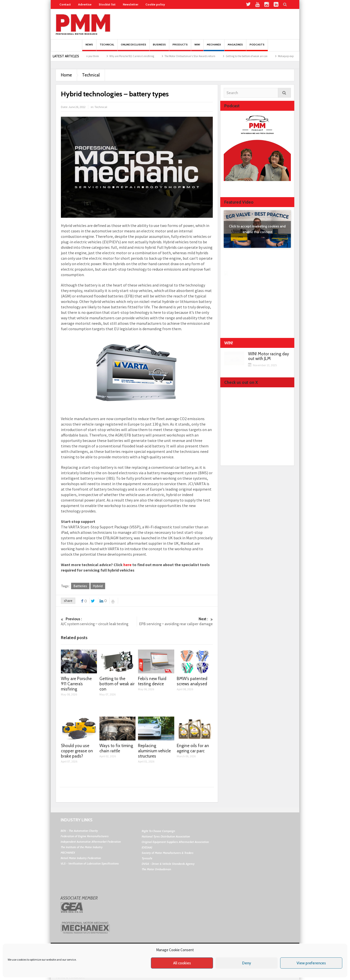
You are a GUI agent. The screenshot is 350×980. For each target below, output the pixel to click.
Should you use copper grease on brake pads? (77, 751)
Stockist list (107, 4)
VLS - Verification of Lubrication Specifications (90, 863)
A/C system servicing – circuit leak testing (99, 621)
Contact (65, 4)
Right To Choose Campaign (158, 831)
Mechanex (214, 47)
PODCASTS (257, 47)
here (127, 565)
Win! (197, 47)
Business (159, 47)
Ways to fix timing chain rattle (116, 748)
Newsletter (131, 4)
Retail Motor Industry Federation (81, 858)
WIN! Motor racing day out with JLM (269, 356)
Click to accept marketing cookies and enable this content (257, 229)
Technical (107, 47)
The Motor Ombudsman (156, 869)
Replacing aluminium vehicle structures (154, 751)
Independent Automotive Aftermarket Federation (91, 842)
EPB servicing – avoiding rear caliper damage (175, 621)
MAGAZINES (235, 47)
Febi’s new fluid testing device (152, 681)
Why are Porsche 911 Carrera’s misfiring (142, 56)
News (89, 47)
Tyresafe (147, 858)
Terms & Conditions (70, 978)
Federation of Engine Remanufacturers (85, 836)
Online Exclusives (133, 47)
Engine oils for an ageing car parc (193, 748)
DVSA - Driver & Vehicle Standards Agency (168, 864)
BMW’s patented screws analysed (192, 681)
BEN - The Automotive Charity (79, 831)
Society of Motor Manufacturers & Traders (168, 853)
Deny (247, 963)
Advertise (85, 4)
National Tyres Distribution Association (166, 836)
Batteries (80, 586)
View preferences (311, 963)
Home (66, 75)
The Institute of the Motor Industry (82, 847)
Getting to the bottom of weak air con (257, 56)
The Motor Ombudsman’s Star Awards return (200, 56)
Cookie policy (155, 4)
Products (180, 47)
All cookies (182, 963)
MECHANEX (68, 853)
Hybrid (98, 586)
